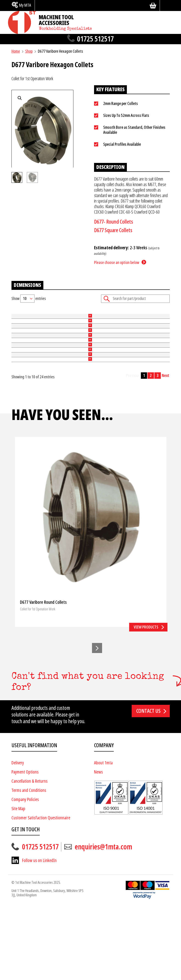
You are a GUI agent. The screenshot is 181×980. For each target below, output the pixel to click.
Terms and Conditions (29, 864)
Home (16, 51)
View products (146, 701)
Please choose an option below (117, 262)
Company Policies (25, 873)
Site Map (18, 882)
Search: (135, 299)
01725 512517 (95, 39)
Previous (133, 449)
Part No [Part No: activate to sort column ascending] (17, 314)
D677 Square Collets (113, 230)
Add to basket (155, 343)
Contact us (148, 785)
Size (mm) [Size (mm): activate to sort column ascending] (50, 314)
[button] (97, 722)
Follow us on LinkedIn (39, 934)
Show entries (29, 299)
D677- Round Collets (114, 222)
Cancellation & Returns (29, 855)
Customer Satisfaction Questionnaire (41, 891)
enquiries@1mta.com (103, 921)
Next (166, 449)
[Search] (167, 5)
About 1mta (103, 836)
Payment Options (25, 846)
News (98, 846)
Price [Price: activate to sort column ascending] (110, 314)
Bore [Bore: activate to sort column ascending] (82, 314)
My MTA (25, 5)
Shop (29, 51)
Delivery (18, 836)
